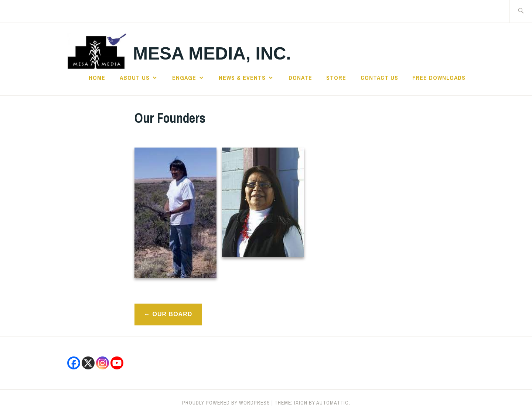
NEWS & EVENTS (242, 78)
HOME (97, 78)
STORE (336, 78)
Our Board (173, 314)
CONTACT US (379, 78)
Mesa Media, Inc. (212, 53)
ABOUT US (135, 78)
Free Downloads (439, 78)
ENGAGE (184, 78)
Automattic (332, 403)
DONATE (300, 78)
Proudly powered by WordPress (226, 403)
